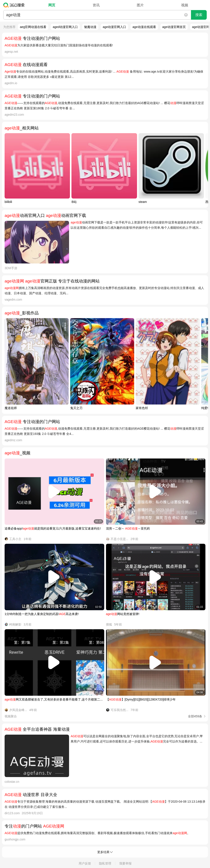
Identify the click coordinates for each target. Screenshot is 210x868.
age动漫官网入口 (114, 27)
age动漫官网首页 (174, 27)
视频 (185, 5)
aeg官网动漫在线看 (33, 27)
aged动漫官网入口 (65, 27)
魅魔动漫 (90, 27)
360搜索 (15, 5)
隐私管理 (105, 863)
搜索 (199, 15)
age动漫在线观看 (144, 27)
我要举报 (125, 863)
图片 (140, 5)
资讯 (96, 5)
